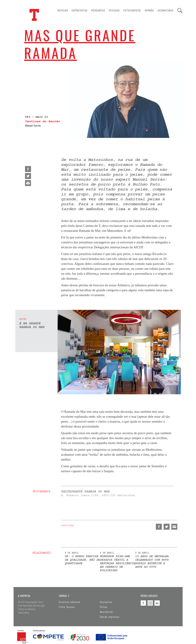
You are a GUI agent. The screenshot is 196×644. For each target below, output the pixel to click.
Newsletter (107, 612)
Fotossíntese (132, 10)
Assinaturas (166, 10)
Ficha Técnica (67, 607)
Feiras (104, 607)
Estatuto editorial (69, 602)
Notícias (63, 10)
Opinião (149, 10)
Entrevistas (80, 10)
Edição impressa (110, 617)
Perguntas (98, 10)
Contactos (106, 602)
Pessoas (114, 10)
